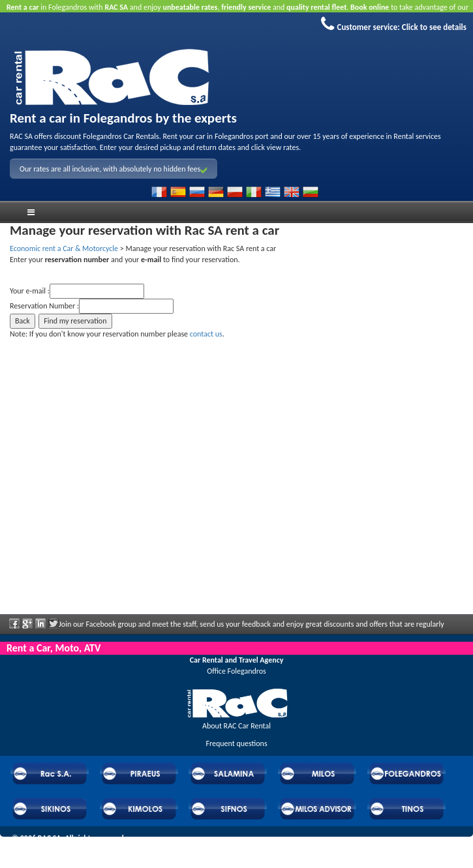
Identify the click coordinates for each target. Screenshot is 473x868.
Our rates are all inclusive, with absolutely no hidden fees (114, 169)
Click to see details (434, 27)
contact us (206, 334)
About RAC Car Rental (236, 726)
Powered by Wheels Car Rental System (72, 850)
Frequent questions (236, 743)
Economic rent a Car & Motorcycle (64, 248)
